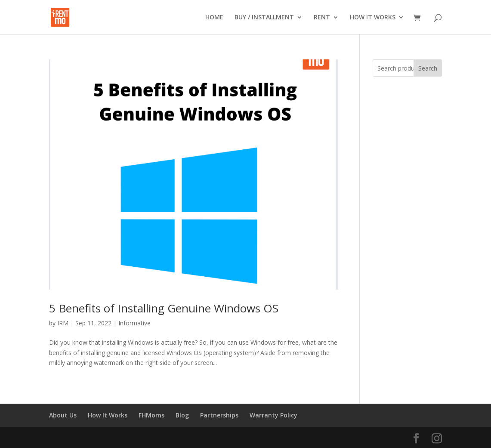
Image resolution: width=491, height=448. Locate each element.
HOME (214, 18)
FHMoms (151, 415)
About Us (63, 415)
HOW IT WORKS (373, 18)
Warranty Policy (273, 415)
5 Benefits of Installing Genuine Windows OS (164, 308)
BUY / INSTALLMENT (264, 18)
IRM (63, 323)
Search (428, 68)
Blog (182, 415)
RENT (322, 18)
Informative (134, 323)
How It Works (108, 415)
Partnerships (219, 415)
